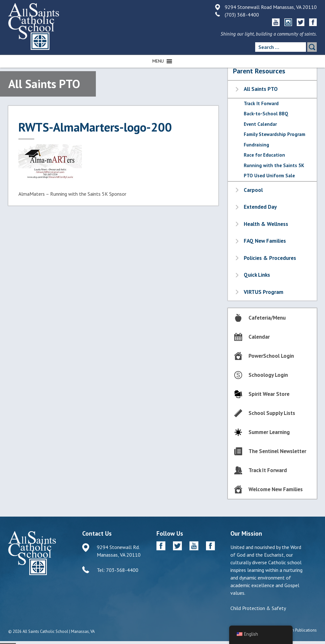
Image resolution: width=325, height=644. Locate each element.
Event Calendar (260, 124)
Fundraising (256, 145)
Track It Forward (261, 103)
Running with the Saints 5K (274, 165)
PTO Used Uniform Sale (269, 176)
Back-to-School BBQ (266, 114)
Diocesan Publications (297, 630)
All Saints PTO (261, 89)
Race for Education (264, 155)
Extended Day (260, 207)
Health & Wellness (266, 224)
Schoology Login (268, 375)
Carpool (253, 190)
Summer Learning (269, 432)
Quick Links (257, 275)
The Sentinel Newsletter (277, 451)
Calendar (259, 337)
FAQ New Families (265, 241)
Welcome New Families (276, 489)
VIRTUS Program (264, 292)
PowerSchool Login (271, 356)
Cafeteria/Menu (267, 318)
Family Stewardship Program (275, 134)
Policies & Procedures (270, 258)
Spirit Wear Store (269, 394)
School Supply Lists (272, 413)
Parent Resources (259, 71)
